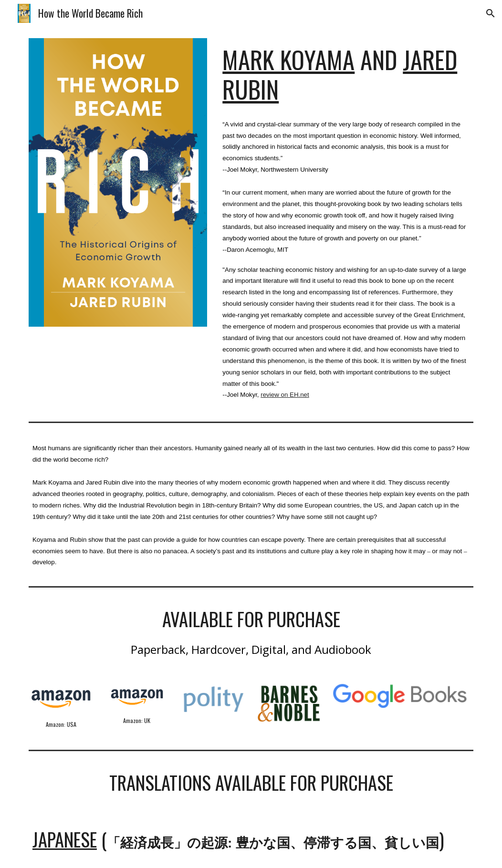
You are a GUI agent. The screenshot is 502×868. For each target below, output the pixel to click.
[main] (346, 75)
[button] (491, 13)
